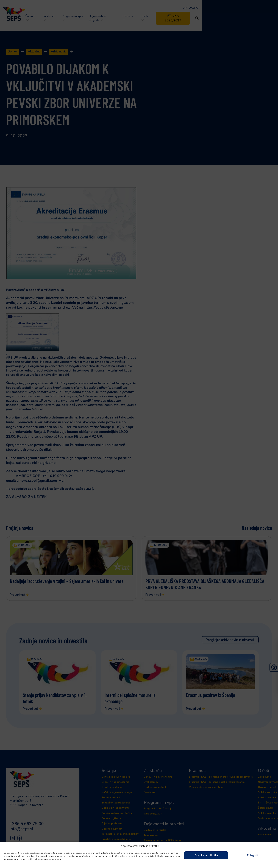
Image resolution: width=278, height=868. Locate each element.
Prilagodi (252, 855)
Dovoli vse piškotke (206, 855)
